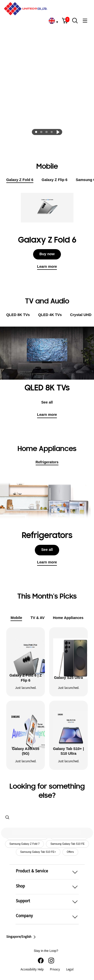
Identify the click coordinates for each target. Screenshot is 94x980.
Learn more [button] (47, 562)
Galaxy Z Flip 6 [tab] (55, 180)
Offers (70, 852)
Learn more (47, 266)
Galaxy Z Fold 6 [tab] (20, 180)
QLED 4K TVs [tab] (50, 315)
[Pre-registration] (47, 51)
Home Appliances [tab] (68, 618)
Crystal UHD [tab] (81, 315)
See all (47, 402)
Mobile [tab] (16, 618)
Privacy (55, 970)
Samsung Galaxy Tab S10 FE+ (38, 852)
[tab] (36, 132)
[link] (52, 21)
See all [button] (47, 550)
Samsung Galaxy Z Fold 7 (25, 844)
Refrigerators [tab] (47, 463)
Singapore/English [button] (21, 937)
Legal (70, 970)
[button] (65, 21)
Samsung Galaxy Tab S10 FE (67, 844)
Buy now (47, 254)
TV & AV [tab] (38, 618)
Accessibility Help (32, 970)
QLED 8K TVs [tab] (18, 315)
